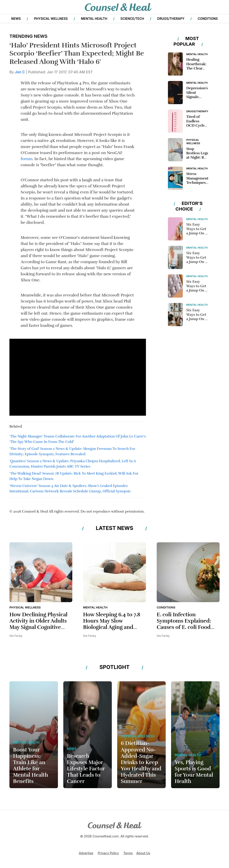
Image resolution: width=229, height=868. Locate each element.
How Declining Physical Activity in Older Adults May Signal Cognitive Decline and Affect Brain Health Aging (40, 627)
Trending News (28, 36)
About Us (143, 853)
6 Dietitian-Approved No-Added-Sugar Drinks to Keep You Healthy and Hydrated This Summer (141, 762)
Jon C (20, 72)
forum (27, 159)
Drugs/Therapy (171, 19)
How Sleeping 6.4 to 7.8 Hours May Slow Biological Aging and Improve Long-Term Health (112, 627)
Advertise (86, 853)
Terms (128, 853)
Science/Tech (132, 19)
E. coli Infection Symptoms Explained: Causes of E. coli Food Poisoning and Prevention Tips (184, 627)
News (16, 19)
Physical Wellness (51, 19)
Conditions (208, 19)
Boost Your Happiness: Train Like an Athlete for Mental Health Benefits (31, 766)
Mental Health (94, 19)
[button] (11, 7)
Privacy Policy (108, 853)
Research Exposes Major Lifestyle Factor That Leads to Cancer (86, 769)
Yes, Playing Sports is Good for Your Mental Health (194, 772)
